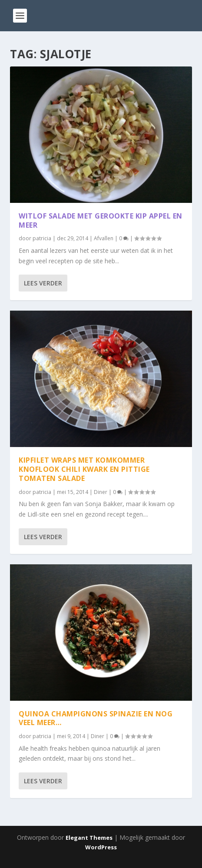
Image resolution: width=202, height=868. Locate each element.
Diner (101, 492)
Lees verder (43, 283)
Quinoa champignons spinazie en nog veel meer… (96, 718)
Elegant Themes (89, 838)
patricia (42, 238)
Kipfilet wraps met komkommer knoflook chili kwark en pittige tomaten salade (84, 469)
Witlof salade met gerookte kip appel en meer (101, 220)
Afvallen (104, 238)
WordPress (101, 847)
